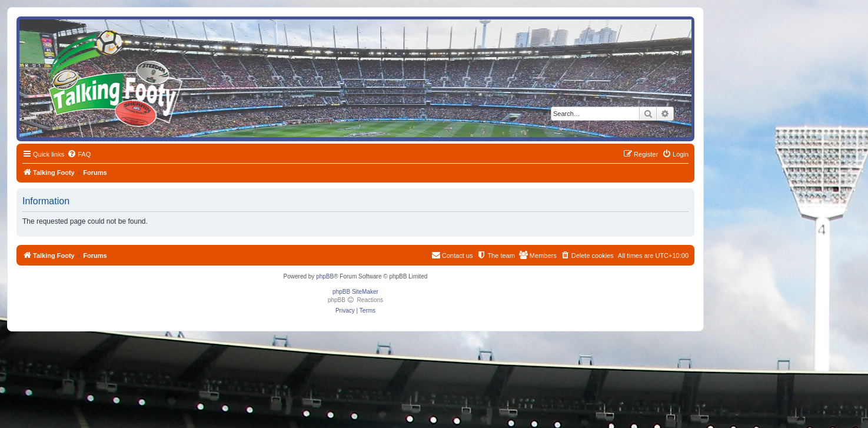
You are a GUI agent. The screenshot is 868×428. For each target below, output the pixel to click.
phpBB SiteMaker (355, 292)
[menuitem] (79, 154)
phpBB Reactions (355, 300)
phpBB (325, 276)
